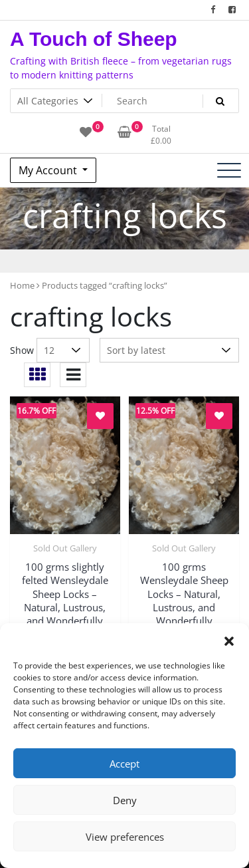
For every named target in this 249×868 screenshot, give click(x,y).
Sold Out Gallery (65, 548)
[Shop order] (169, 350)
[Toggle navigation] (229, 170)
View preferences (125, 837)
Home (22, 285)
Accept (124, 764)
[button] (229, 640)
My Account (49, 170)
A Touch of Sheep (94, 39)
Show (22, 350)
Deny (125, 800)
